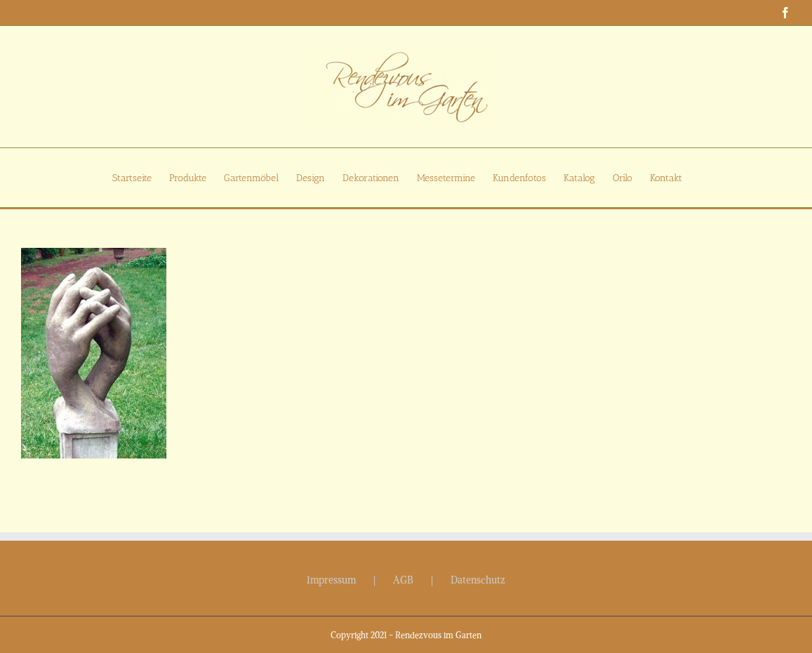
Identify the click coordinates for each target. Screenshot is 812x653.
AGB (403, 580)
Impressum (331, 580)
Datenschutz (478, 580)
